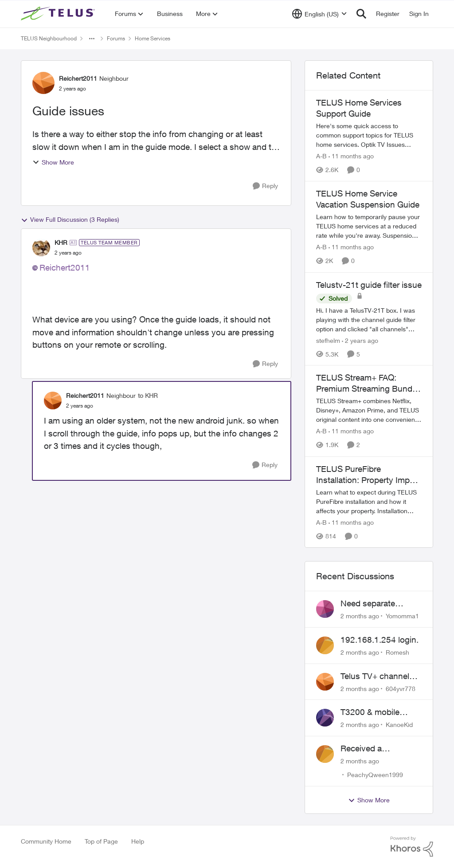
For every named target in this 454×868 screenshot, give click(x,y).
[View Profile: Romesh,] (325, 645)
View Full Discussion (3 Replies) (70, 220)
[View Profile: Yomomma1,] (325, 609)
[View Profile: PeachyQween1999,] (325, 754)
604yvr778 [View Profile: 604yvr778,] (401, 688)
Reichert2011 (65, 267)
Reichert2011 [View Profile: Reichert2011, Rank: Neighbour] (78, 78)
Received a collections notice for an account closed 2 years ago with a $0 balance (380, 749)
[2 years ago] (360, 340)
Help (138, 841)
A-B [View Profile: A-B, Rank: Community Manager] (321, 156)
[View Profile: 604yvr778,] (325, 682)
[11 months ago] (351, 156)
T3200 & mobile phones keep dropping (370, 712)
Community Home (46, 841)
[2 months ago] (360, 616)
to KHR (148, 395)
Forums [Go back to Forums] (116, 38)
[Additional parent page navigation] (92, 39)
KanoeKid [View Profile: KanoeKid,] (399, 725)
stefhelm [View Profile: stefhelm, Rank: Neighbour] (328, 340)
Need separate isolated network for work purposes (378, 604)
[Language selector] (319, 14)
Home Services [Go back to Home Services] (153, 38)
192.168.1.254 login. (380, 640)
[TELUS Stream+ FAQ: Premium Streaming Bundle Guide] (369, 410)
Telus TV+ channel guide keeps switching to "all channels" (375, 676)
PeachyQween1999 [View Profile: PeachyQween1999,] (375, 775)
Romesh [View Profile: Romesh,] (397, 652)
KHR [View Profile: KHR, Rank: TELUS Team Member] (61, 242)
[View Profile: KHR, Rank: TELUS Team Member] (41, 247)
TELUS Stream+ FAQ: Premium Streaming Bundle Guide (367, 383)
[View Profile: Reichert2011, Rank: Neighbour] (43, 83)
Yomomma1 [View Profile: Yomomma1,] (402, 616)
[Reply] (265, 186)
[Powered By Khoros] (412, 847)
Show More (53, 162)
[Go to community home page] (59, 14)
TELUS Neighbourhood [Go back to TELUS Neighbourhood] (49, 38)
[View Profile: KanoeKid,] (325, 718)
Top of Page (101, 841)
